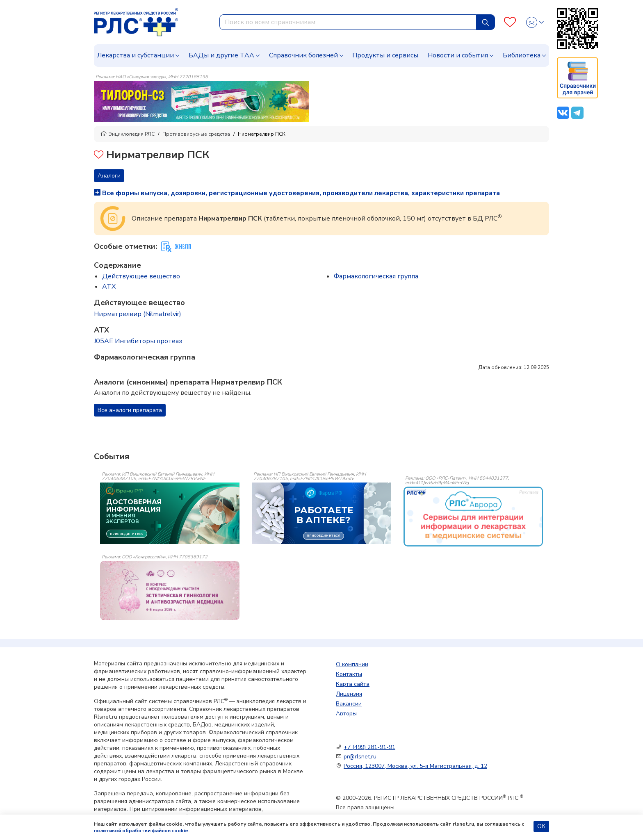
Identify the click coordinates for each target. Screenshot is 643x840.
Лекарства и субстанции (136, 55)
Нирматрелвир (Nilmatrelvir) (138, 314)
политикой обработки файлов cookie (141, 831)
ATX (109, 287)
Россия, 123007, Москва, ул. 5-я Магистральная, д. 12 (415, 766)
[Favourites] (510, 22)
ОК (541, 826)
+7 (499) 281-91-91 (369, 747)
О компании (352, 664)
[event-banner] (473, 517)
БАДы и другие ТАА (221, 55)
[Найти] (486, 22)
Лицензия (349, 694)
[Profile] (535, 22)
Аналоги (109, 176)
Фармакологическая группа (376, 276)
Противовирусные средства (196, 134)
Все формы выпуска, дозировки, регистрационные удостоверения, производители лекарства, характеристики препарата (297, 193)
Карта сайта (353, 684)
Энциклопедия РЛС (128, 134)
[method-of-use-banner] (202, 101)
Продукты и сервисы (385, 55)
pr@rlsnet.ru (360, 757)
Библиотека (522, 55)
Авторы (346, 714)
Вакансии (349, 704)
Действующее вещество (141, 276)
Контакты (349, 674)
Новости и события (458, 55)
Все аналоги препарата (130, 410)
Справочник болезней (303, 55)
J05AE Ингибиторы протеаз (138, 341)
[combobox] (348, 22)
